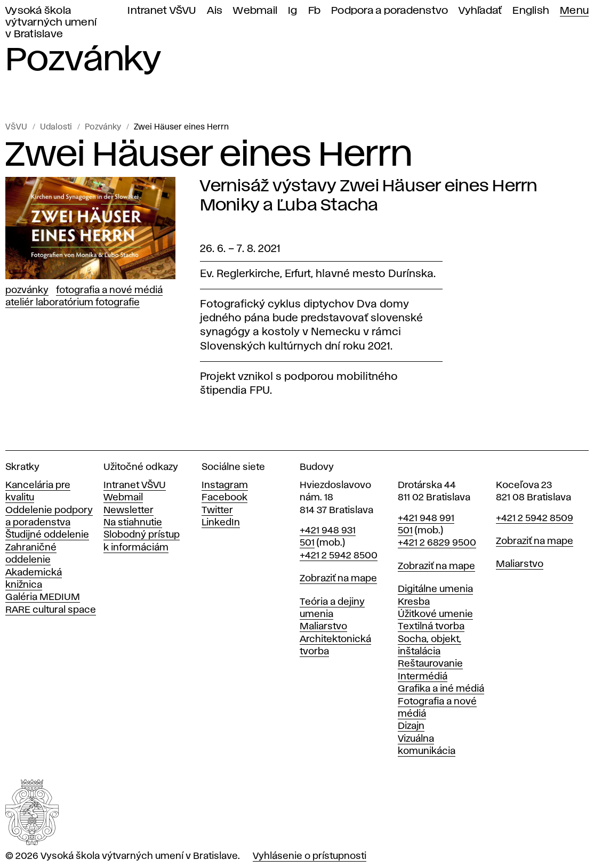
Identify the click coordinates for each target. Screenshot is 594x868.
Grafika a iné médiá (441, 689)
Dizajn (411, 726)
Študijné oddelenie (47, 535)
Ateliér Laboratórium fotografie (73, 303)
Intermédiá (423, 677)
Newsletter (129, 510)
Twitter (217, 510)
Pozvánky (103, 127)
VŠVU (16, 127)
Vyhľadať (480, 11)
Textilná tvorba (431, 627)
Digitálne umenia (435, 589)
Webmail (255, 11)
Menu (574, 11)
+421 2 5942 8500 (339, 556)
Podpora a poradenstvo (390, 11)
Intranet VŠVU (162, 11)
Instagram (225, 485)
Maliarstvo (323, 627)
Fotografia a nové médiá (109, 290)
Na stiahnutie (133, 523)
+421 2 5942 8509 (535, 518)
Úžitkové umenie (435, 614)
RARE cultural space (51, 610)
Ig (293, 11)
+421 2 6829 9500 (437, 543)
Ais (215, 11)
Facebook (224, 498)
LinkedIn (221, 523)
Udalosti (56, 127)
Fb (315, 11)
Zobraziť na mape (338, 579)
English (531, 11)
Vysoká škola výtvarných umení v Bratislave (51, 23)
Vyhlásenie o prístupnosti (310, 856)
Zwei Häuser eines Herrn (181, 127)
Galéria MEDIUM (43, 597)
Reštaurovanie (430, 664)
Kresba (414, 602)
